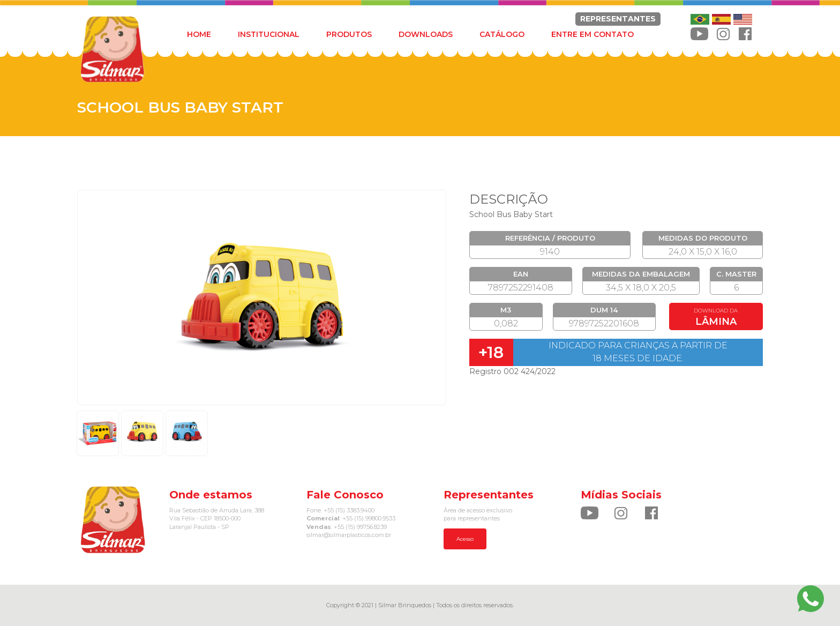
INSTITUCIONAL (269, 34)
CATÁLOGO (502, 34)
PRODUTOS (349, 34)
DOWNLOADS (426, 34)
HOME (199, 34)
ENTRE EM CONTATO (592, 34)
